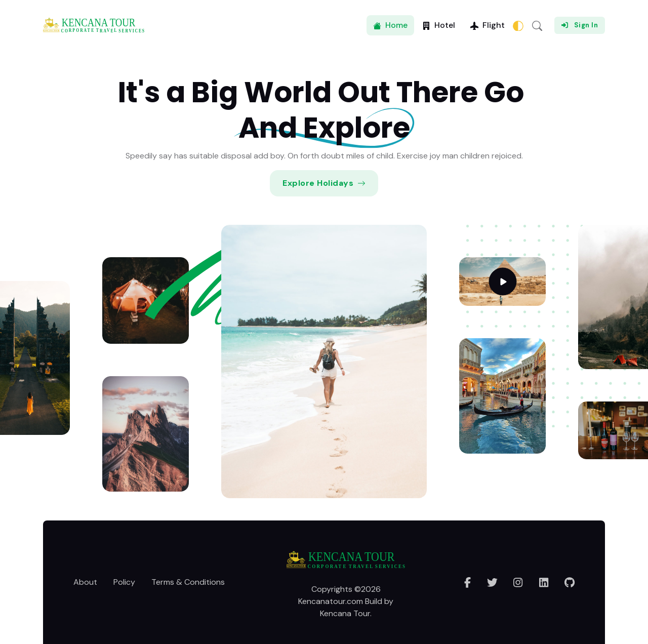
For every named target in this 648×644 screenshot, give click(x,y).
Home (390, 25)
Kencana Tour (345, 613)
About (85, 582)
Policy (124, 582)
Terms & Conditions (188, 582)
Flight (488, 25)
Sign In (580, 25)
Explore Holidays (324, 183)
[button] (537, 25)
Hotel (439, 25)
